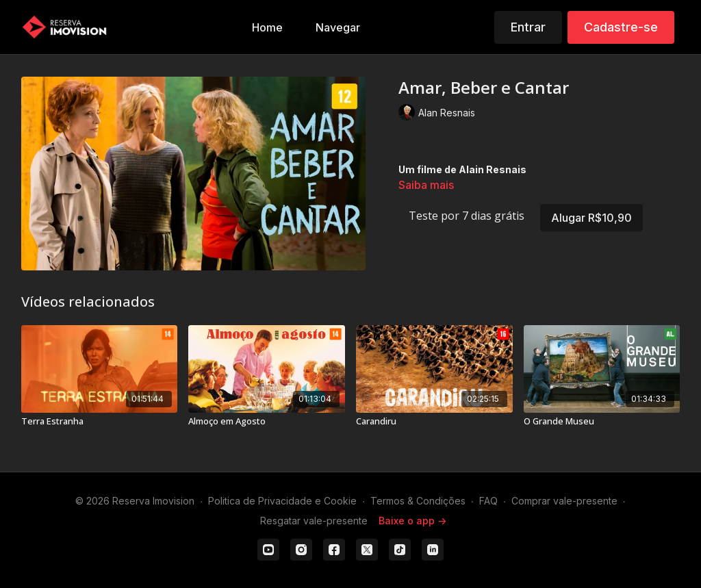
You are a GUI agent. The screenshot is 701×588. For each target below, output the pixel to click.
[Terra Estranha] (100, 422)
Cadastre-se (621, 27)
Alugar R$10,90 (591, 218)
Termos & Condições (418, 501)
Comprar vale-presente (564, 501)
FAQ (488, 501)
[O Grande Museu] (602, 422)
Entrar (528, 27)
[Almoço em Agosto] (267, 422)
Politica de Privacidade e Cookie (282, 501)
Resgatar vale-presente (314, 521)
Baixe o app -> (412, 521)
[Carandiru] (434, 422)
